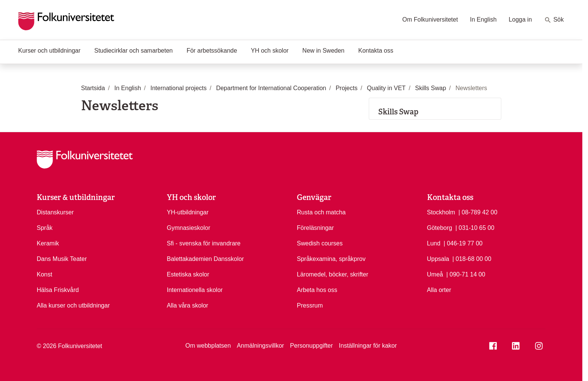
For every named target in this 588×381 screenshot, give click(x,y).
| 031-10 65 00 (475, 227)
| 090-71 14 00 (466, 274)
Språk (45, 228)
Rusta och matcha (321, 212)
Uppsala (438, 259)
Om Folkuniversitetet (430, 20)
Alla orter (439, 290)
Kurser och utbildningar (49, 51)
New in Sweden (324, 51)
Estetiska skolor (188, 274)
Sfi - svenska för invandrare (204, 243)
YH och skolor (270, 51)
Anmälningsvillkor (261, 346)
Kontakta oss (376, 51)
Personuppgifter (311, 346)
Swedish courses (320, 243)
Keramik (48, 243)
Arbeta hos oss (317, 290)
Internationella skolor (195, 290)
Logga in (520, 20)
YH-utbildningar (188, 212)
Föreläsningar (315, 228)
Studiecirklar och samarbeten (133, 51)
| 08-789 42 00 (478, 212)
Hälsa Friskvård (58, 290)
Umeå (435, 274)
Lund (434, 243)
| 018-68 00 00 (472, 258)
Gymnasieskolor (189, 228)
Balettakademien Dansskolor (206, 259)
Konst (44, 274)
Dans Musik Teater (62, 259)
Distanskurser (55, 212)
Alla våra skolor (188, 305)
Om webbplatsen (208, 346)
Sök (554, 20)
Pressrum (310, 305)
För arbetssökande (212, 51)
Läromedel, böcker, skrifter (333, 274)
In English (483, 20)
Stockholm (441, 212)
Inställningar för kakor (368, 346)
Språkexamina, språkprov (331, 259)
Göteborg (440, 228)
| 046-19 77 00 (463, 243)
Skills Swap (398, 112)
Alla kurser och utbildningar (73, 305)
